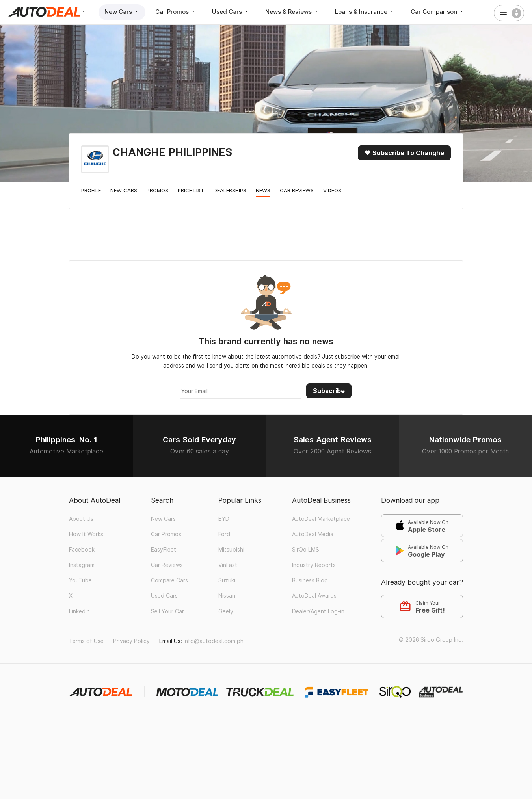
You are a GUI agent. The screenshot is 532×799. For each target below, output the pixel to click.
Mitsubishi (231, 550)
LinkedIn (79, 611)
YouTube (80, 580)
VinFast (228, 565)
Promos (157, 190)
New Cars (122, 12)
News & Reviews (292, 12)
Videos (332, 190)
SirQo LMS (306, 550)
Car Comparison (438, 12)
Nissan (227, 596)
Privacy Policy (131, 641)
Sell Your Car (167, 611)
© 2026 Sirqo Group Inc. (431, 640)
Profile (91, 190)
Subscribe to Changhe (404, 153)
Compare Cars (169, 580)
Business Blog (310, 580)
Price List (191, 190)
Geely (226, 611)
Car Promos (176, 12)
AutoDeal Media (313, 534)
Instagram (82, 565)
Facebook (82, 550)
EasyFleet (164, 550)
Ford (224, 534)
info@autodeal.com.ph (214, 641)
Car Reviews (297, 190)
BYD (224, 519)
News (263, 190)
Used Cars (231, 12)
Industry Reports (314, 565)
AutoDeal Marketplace (321, 519)
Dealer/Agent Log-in (318, 611)
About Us (81, 519)
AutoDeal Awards (314, 596)
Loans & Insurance (365, 12)
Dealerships (230, 190)
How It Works (86, 534)
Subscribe (329, 391)
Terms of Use (86, 641)
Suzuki (227, 580)
